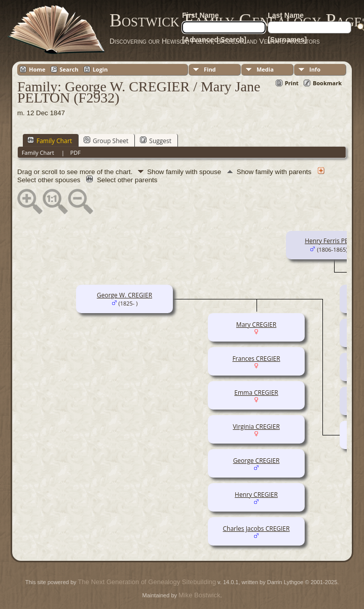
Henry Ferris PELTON (334, 241)
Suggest (156, 141)
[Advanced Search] (214, 40)
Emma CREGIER (256, 393)
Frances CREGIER (256, 359)
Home (37, 69)
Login (100, 69)
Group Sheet (106, 141)
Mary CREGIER (256, 325)
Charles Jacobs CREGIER (257, 529)
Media (265, 69)
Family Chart (50, 141)
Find (210, 69)
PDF (76, 153)
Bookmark (327, 83)
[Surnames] (287, 40)
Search (69, 69)
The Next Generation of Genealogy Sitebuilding (147, 582)
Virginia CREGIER (256, 427)
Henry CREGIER (256, 495)
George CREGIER (257, 461)
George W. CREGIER (124, 295)
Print (292, 83)
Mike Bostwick (199, 595)
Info (315, 69)
